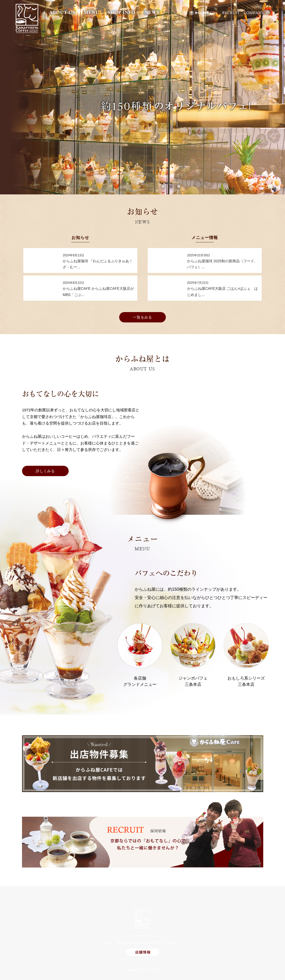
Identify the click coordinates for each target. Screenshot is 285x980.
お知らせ (80, 238)
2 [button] (171, 186)
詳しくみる (45, 471)
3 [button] (179, 186)
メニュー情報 (205, 238)
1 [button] (163, 186)
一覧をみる (143, 317)
